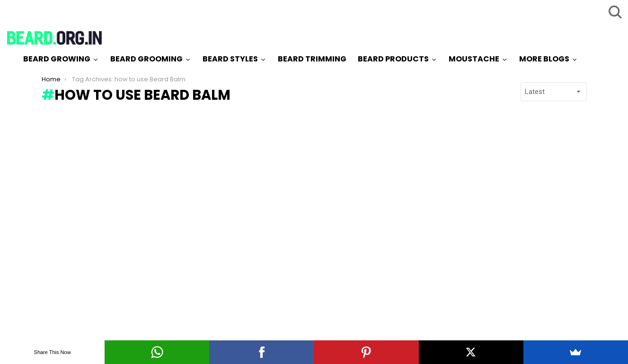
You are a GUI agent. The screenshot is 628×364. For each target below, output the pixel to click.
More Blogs (544, 59)
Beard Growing (57, 59)
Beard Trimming (312, 59)
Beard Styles (230, 59)
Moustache (474, 59)
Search (614, 12)
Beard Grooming (146, 59)
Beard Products (393, 59)
